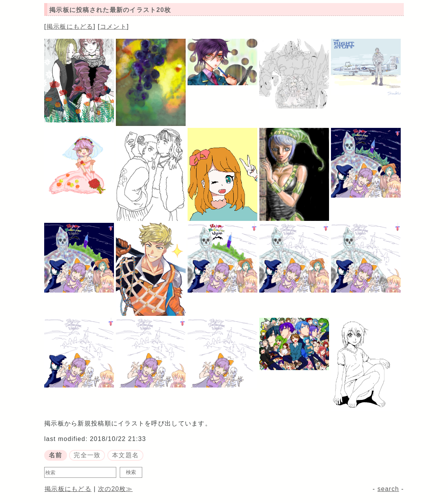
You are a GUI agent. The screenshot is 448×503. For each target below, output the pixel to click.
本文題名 (125, 455)
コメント (113, 27)
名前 (56, 455)
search (388, 489)
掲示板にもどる (70, 27)
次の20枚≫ (115, 489)
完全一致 (87, 455)
